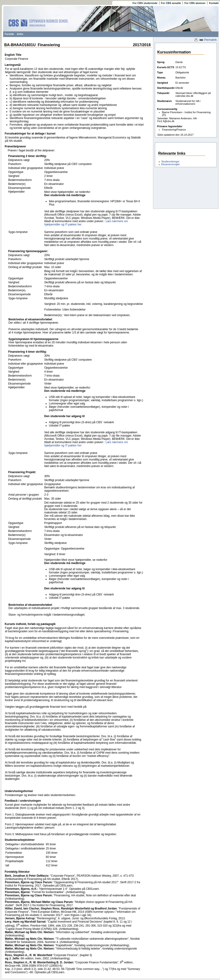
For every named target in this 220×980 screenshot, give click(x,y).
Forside (9, 34)
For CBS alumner (195, 3)
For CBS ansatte (171, 3)
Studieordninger (170, 161)
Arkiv (20, 34)
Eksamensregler (170, 164)
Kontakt (214, 3)
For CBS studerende (145, 3)
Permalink (208, 40)
